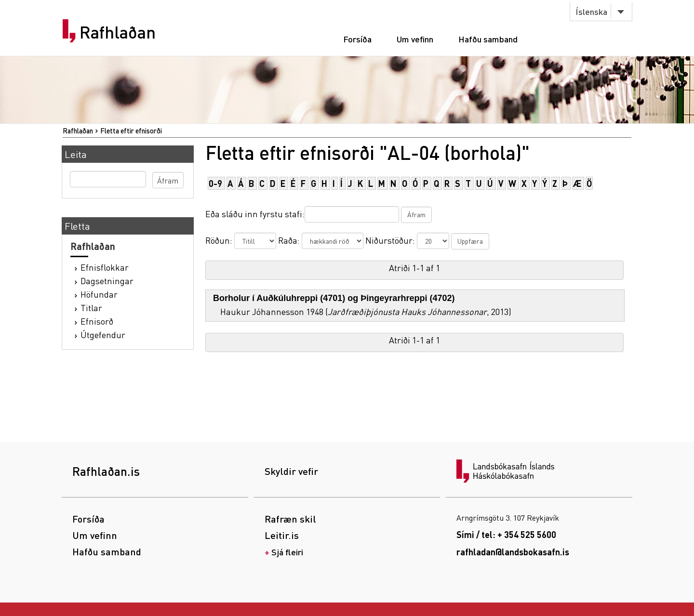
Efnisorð (97, 321)
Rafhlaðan (118, 32)
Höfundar (99, 294)
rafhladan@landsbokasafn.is (513, 552)
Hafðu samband (488, 39)
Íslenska (591, 11)
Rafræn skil (290, 519)
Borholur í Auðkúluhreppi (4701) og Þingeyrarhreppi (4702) (334, 298)
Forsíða (357, 39)
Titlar (91, 308)
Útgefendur (103, 334)
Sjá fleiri (287, 552)
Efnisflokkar (105, 267)
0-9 (215, 183)
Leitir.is (282, 535)
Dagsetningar (107, 281)
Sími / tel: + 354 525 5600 (506, 534)
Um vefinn (415, 39)
